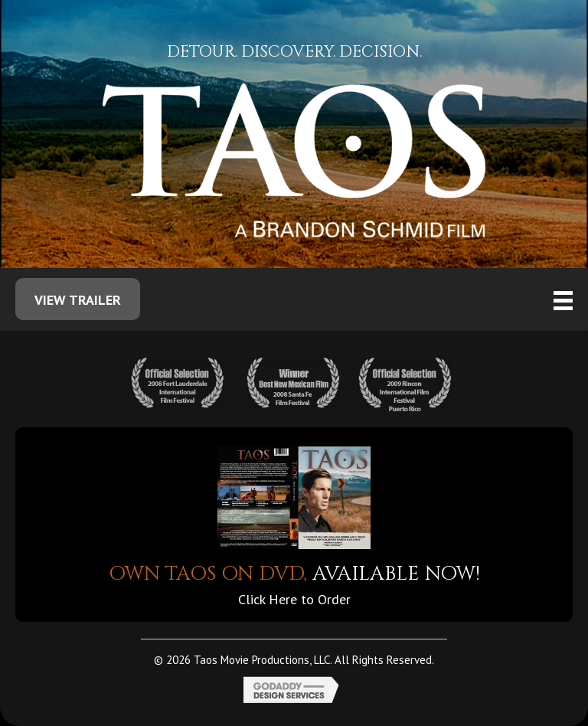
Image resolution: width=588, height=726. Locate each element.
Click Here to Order (294, 599)
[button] (78, 299)
